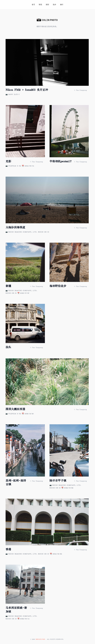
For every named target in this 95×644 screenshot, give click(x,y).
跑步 (55, 5)
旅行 (62, 5)
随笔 (40, 5)
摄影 (47, 5)
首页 (33, 5)
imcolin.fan (41, 639)
